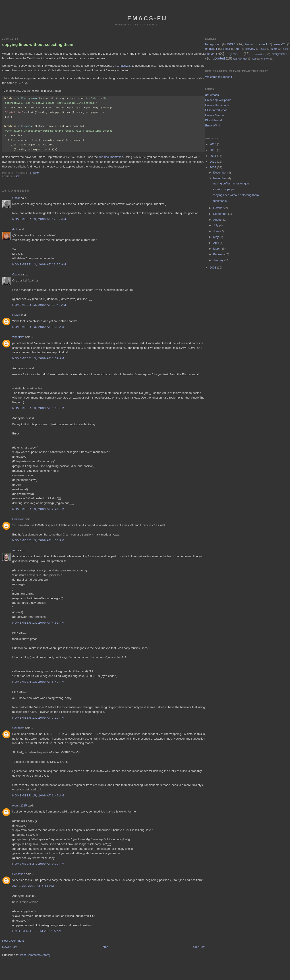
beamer (249, 44)
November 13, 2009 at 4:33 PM (38, 539)
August (218, 220)
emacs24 (211, 49)
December (220, 173)
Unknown (18, 518)
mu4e (286, 49)
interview (250, 49)
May (216, 237)
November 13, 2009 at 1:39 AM (38, 357)
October (219, 208)
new (17, 176)
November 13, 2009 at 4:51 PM (38, 622)
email (226, 49)
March (218, 249)
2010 (213, 162)
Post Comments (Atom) (35, 954)
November (220, 178)
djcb (15, 228)
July (216, 225)
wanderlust (240, 59)
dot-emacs (212, 95)
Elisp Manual (213, 120)
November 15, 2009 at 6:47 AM (38, 795)
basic (231, 44)
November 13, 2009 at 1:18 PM (38, 407)
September (221, 214)
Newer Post (10, 946)
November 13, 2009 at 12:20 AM (39, 264)
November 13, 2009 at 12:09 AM (39, 218)
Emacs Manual (215, 115)
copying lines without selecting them (38, 45)
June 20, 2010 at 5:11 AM (33, 885)
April (217, 243)
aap (15, 549)
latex (263, 49)
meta (274, 49)
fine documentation (111, 156)
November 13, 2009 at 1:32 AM (38, 326)
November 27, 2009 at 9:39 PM (38, 863)
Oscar (16, 197)
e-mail (263, 44)
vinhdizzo (18, 336)
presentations (259, 54)
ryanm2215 (20, 805)
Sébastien (19, 873)
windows (265, 59)
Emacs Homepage (217, 105)
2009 (213, 167)
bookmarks (220, 201)
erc (238, 49)
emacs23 (280, 44)
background (213, 44)
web (254, 59)
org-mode (234, 54)
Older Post (198, 946)
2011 (213, 156)
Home (105, 946)
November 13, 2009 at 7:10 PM (38, 717)
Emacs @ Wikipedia (218, 100)
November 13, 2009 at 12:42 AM (39, 304)
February (220, 254)
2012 (213, 150)
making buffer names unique (231, 183)
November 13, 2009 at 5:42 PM (38, 681)
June (217, 231)
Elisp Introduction (216, 110)
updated (219, 58)
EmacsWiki (124, 66)
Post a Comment (13, 940)
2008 (213, 268)
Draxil (16, 314)
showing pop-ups (223, 189)
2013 (213, 144)
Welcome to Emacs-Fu (220, 77)
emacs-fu (147, 18)
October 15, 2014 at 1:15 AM (37, 930)
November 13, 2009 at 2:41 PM (38, 508)
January (219, 260)
